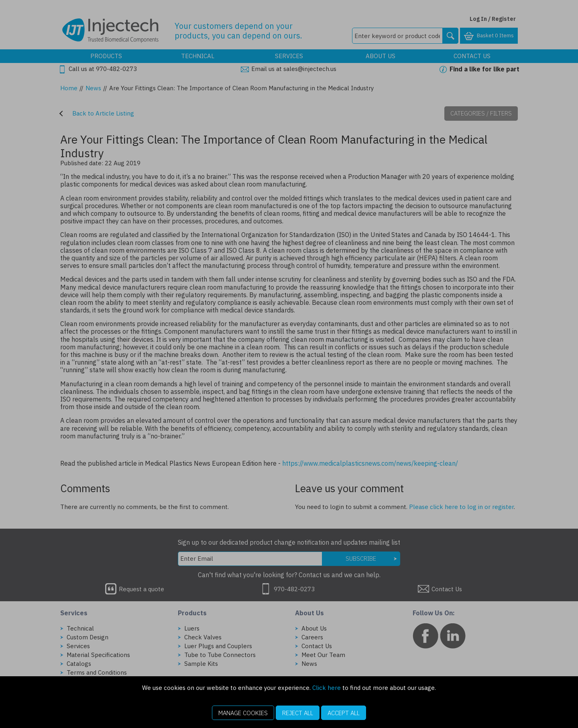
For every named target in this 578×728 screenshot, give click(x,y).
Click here (327, 688)
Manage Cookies (243, 713)
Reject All (298, 713)
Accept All (344, 713)
